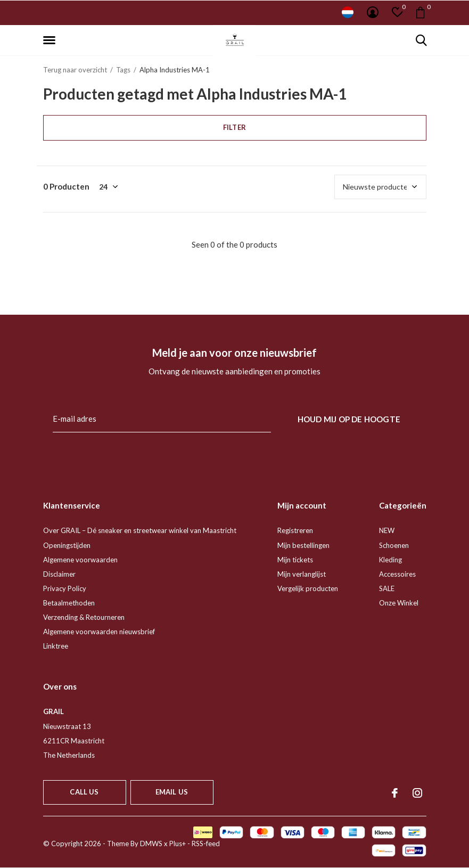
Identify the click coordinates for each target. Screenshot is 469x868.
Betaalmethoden (69, 603)
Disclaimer (59, 574)
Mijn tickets (295, 560)
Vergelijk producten (308, 588)
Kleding (390, 560)
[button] (51, 40)
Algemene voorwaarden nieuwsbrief (99, 632)
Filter (234, 127)
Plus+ (178, 844)
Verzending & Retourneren (84, 617)
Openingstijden (67, 545)
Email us (172, 792)
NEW (387, 530)
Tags (123, 70)
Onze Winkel (399, 603)
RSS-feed (206, 844)
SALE (387, 588)
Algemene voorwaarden (80, 560)
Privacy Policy (65, 588)
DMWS (151, 844)
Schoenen (394, 545)
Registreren (295, 530)
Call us (84, 792)
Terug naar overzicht (75, 70)
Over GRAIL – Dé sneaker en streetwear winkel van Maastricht (140, 530)
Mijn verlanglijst (302, 574)
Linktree (56, 646)
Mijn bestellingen (303, 545)
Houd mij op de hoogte (349, 419)
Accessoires (397, 574)
